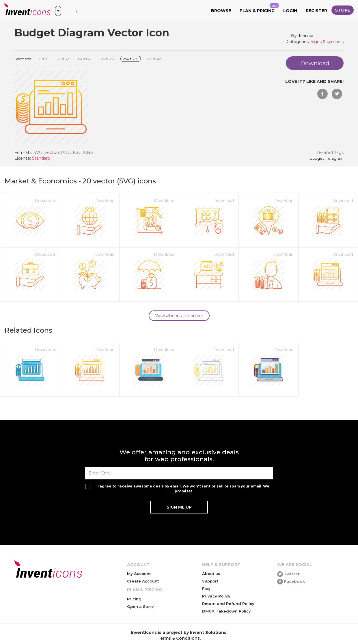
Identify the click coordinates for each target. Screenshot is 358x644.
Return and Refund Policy (228, 604)
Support (210, 581)
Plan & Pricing (259, 8)
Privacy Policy (216, 596)
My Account (139, 574)
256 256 (131, 59)
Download (45, 201)
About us (211, 574)
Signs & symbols (327, 42)
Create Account (143, 581)
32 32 (63, 59)
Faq (206, 589)
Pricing (134, 599)
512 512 (154, 59)
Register (316, 11)
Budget (317, 159)
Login (290, 11)
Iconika (306, 36)
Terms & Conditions (179, 638)
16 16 (43, 59)
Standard (41, 158)
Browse (221, 11)
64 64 (84, 59)
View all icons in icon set (179, 316)
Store (343, 10)
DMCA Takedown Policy (226, 611)
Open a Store (140, 606)
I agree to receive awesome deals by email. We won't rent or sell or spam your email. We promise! (183, 489)
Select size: (23, 59)
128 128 (107, 59)
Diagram (336, 159)
